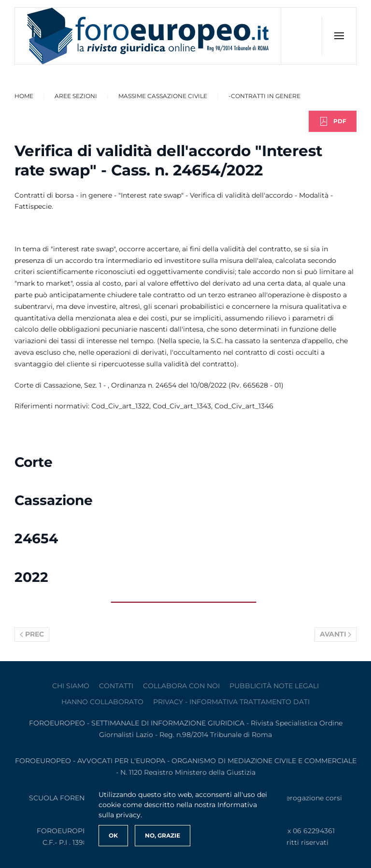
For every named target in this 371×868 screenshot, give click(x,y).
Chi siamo (71, 686)
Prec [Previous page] (32, 634)
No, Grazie (163, 835)
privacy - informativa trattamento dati (231, 702)
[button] (339, 36)
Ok (113, 835)
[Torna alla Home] (148, 36)
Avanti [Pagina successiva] (336, 634)
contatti (116, 686)
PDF (333, 121)
